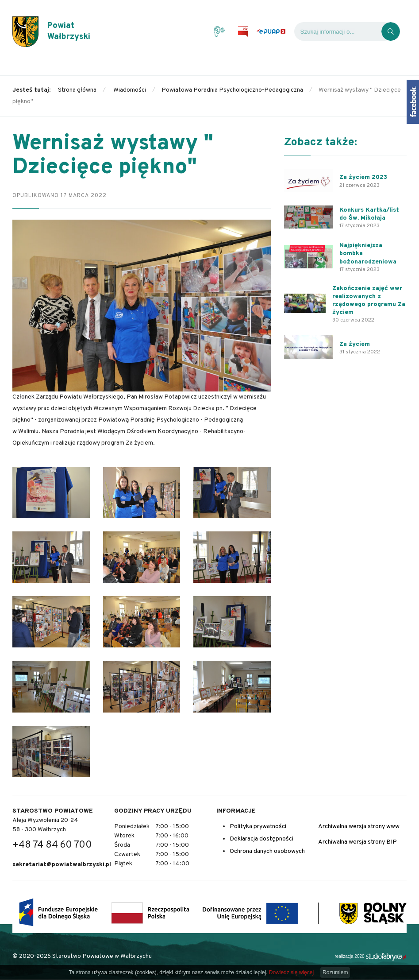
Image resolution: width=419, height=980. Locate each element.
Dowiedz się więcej (291, 972)
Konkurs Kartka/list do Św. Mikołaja (369, 214)
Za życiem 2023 (363, 177)
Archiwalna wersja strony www (359, 827)
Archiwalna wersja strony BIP (357, 842)
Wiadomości (130, 90)
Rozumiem (335, 972)
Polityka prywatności (258, 827)
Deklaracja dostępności (261, 839)
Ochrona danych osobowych (267, 851)
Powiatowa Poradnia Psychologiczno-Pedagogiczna (232, 90)
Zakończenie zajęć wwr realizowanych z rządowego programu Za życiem (369, 301)
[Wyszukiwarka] (338, 38)
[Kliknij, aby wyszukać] (391, 38)
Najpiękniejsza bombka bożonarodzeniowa (368, 254)
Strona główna (77, 90)
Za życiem (355, 344)
